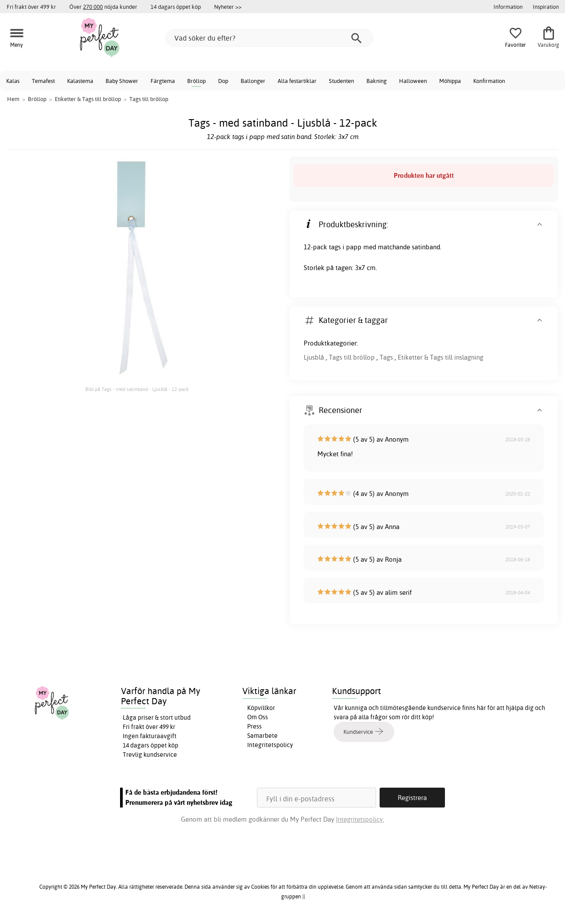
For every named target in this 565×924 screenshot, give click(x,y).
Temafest (43, 81)
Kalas (13, 81)
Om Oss (258, 717)
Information (508, 7)
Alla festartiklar (297, 81)
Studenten (341, 81)
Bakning (377, 81)
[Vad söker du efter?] (269, 38)
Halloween (413, 81)
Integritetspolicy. (360, 819)
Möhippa (450, 81)
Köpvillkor (261, 708)
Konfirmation (489, 81)
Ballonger (253, 81)
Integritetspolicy (270, 745)
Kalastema (80, 81)
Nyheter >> (228, 7)
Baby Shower (122, 81)
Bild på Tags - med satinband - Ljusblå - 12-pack (137, 389)
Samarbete (262, 736)
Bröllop (196, 81)
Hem (13, 99)
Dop (223, 81)
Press (254, 726)
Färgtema (163, 81)
